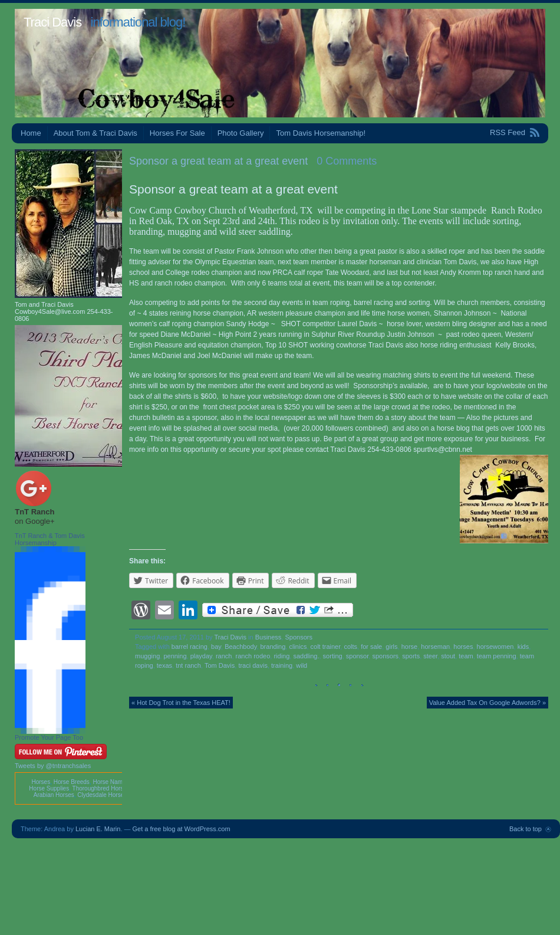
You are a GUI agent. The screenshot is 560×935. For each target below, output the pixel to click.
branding (273, 647)
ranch (224, 656)
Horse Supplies (49, 788)
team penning (497, 656)
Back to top (526, 829)
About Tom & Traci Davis (95, 133)
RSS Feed (508, 132)
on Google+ (35, 521)
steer (430, 656)
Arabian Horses (54, 795)
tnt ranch (188, 665)
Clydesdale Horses (102, 795)
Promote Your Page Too (49, 737)
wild (302, 665)
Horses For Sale (177, 133)
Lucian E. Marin (98, 829)
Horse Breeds (72, 782)
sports (411, 656)
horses (463, 647)
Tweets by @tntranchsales (53, 766)
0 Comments (347, 161)
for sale (371, 647)
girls (391, 647)
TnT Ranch (34, 512)
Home (31, 133)
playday (201, 656)
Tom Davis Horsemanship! (321, 133)
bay (216, 647)
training (282, 665)
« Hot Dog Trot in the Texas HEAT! (181, 703)
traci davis (253, 665)
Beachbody (241, 647)
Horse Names (111, 782)
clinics (298, 647)
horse (410, 647)
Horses (41, 782)
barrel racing (190, 647)
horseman (435, 647)
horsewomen (495, 647)
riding (281, 656)
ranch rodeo (253, 656)
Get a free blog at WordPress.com (182, 829)
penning (175, 656)
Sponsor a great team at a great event (218, 161)
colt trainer (326, 647)
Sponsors (298, 637)
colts (350, 647)
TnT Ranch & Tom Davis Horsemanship (50, 539)
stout (448, 656)
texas (164, 665)
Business (269, 637)
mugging (147, 656)
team (466, 656)
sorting (333, 656)
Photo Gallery (241, 133)
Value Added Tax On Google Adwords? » (487, 703)
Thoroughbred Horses (101, 788)
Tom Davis (220, 665)
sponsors (385, 656)
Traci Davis (52, 22)
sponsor (358, 656)
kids (523, 647)
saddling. (306, 656)
